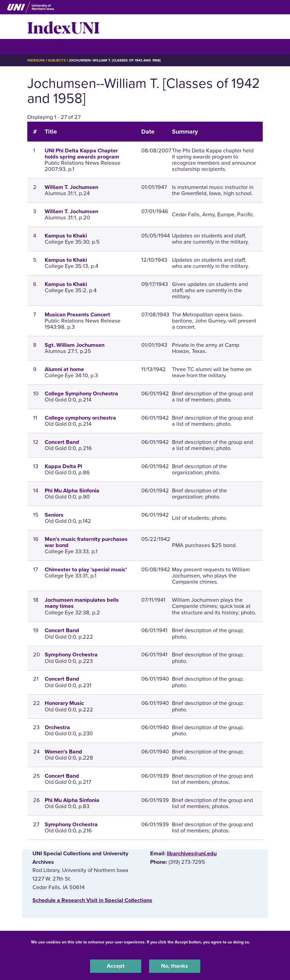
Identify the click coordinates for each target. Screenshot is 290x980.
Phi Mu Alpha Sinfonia (72, 491)
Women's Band (63, 752)
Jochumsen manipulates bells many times (82, 603)
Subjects (56, 60)
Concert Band (62, 442)
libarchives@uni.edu (192, 854)
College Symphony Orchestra (81, 394)
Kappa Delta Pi (63, 466)
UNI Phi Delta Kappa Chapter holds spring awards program (82, 154)
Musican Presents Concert (77, 315)
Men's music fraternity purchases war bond (86, 542)
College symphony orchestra (80, 418)
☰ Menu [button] (39, 46)
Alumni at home (64, 369)
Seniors (54, 515)
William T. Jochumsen (71, 187)
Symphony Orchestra (71, 655)
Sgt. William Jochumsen (75, 345)
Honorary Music (64, 703)
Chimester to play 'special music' (86, 570)
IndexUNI (63, 27)
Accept (116, 966)
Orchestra (57, 727)
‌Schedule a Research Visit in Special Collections (92, 900)
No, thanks (175, 966)
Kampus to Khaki (66, 236)
